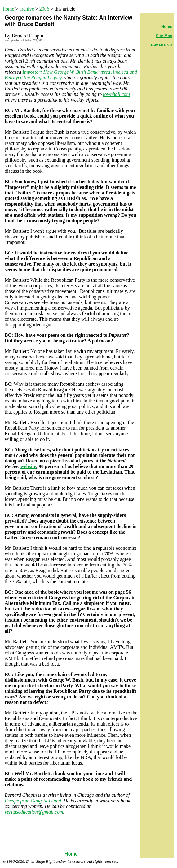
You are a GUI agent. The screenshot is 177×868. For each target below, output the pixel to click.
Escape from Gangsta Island (33, 801)
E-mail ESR (162, 45)
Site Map (164, 36)
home (9, 9)
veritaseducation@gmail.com (34, 812)
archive (27, 9)
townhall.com (116, 94)
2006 (44, 9)
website (28, 466)
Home (71, 854)
